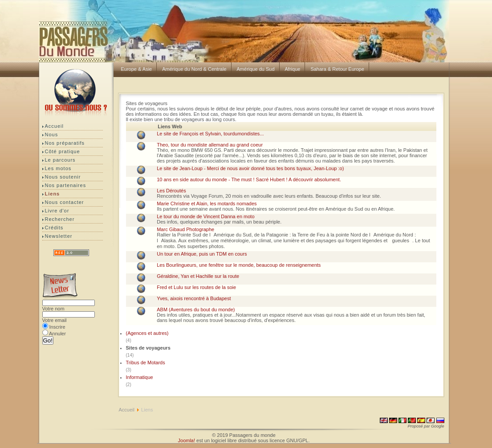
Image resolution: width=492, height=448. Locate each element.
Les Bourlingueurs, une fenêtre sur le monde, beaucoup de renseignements (239, 265)
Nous (52, 134)
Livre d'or (57, 211)
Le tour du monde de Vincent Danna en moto (205, 216)
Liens (53, 194)
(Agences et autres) (148, 333)
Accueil (54, 126)
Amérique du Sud (256, 69)
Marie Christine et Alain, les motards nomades (207, 204)
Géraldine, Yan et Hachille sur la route (198, 276)
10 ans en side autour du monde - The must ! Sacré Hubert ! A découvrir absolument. (249, 179)
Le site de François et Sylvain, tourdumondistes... (210, 134)
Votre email (55, 320)
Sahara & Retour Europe (337, 69)
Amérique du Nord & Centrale (194, 69)
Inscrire (57, 327)
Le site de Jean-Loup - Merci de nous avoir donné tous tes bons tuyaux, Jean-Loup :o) (250, 168)
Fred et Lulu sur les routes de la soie (196, 287)
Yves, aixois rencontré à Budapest (194, 298)
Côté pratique (63, 151)
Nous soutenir (63, 177)
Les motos (58, 168)
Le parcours (60, 160)
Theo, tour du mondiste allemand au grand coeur (210, 145)
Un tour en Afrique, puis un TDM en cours (202, 254)
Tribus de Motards (146, 362)
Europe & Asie (137, 69)
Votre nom (53, 309)
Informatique (140, 377)
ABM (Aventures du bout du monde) (196, 310)
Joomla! (187, 440)
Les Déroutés (171, 191)
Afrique (293, 69)
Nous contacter (65, 202)
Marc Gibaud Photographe (185, 229)
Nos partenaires (66, 185)
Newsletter (59, 236)
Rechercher (60, 219)
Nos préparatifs (65, 143)
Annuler (57, 334)
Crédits (54, 228)
